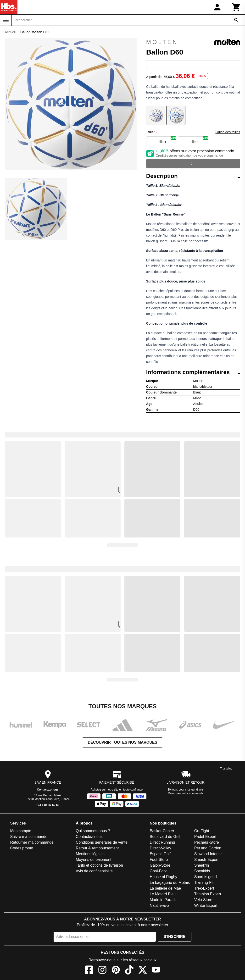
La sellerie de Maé (165, 888)
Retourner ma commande (32, 842)
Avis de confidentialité (94, 871)
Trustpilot (226, 769)
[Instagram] (102, 971)
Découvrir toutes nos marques (122, 742)
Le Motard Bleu (163, 894)
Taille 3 (198, 140)
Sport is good (206, 877)
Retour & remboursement (97, 848)
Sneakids (202, 871)
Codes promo (22, 848)
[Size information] (158, 132)
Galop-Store (160, 865)
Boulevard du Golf (165, 837)
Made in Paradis (164, 900)
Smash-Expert (206, 860)
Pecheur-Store (207, 842)
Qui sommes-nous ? (93, 831)
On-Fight (202, 831)
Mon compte (21, 831)
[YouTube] (156, 971)
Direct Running (162, 842)
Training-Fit (204, 883)
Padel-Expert (205, 837)
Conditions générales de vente (102, 842)
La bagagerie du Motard (170, 883)
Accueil (10, 32)
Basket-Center (162, 831)
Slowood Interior (208, 854)
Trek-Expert (204, 888)
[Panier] (236, 7)
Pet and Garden (208, 848)
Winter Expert (206, 905)
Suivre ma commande (29, 837)
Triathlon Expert (208, 894)
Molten (193, 42)
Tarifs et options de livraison (99, 865)
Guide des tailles (228, 132)
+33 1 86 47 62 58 (48, 805)
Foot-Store (159, 860)
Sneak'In (202, 865)
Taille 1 (166, 140)
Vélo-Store (203, 900)
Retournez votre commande (186, 793)
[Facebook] (89, 971)
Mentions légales (90, 854)
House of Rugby (164, 877)
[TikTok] (129, 971)
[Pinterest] (116, 971)
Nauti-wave (159, 905)
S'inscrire (175, 937)
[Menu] (6, 20)
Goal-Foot (158, 871)
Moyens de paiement (94, 860)
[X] (143, 971)
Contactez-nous (48, 790)
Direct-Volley (161, 848)
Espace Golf (160, 854)
